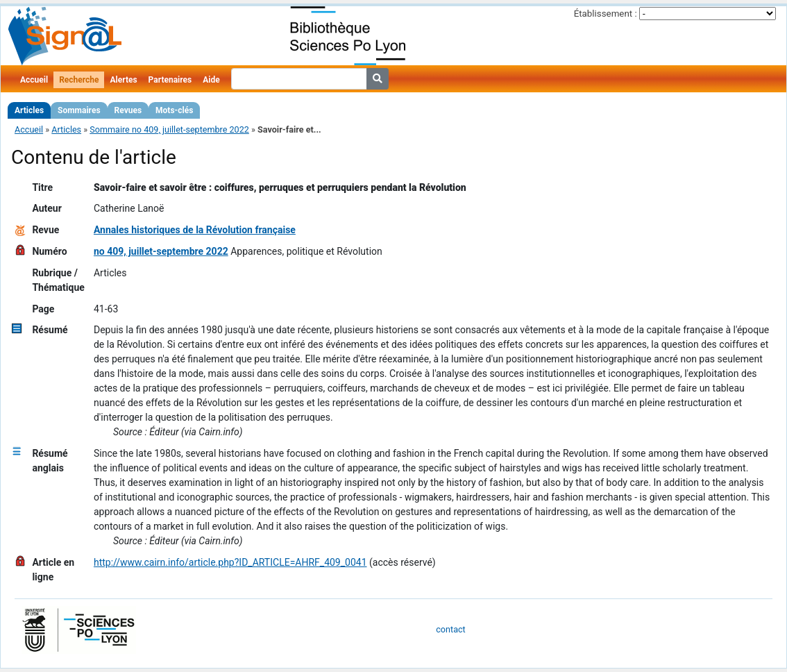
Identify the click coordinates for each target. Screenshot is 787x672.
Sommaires (79, 110)
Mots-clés (174, 110)
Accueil (34, 80)
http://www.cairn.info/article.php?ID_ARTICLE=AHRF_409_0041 (230, 562)
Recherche (79, 80)
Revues (128, 110)
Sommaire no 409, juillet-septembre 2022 (169, 129)
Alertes (123, 80)
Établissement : (606, 14)
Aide (211, 80)
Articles (29, 110)
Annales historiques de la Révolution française (195, 230)
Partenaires (170, 80)
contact (450, 629)
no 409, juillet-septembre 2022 (161, 251)
